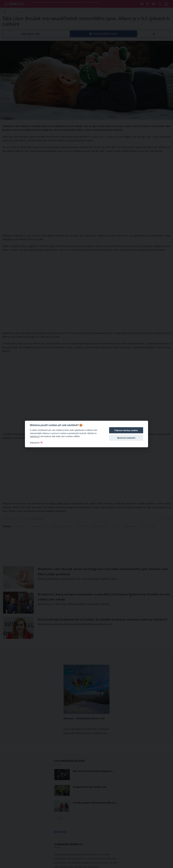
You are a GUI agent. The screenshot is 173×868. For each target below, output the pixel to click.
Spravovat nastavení (126, 438)
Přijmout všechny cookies (126, 430)
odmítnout (35, 436)
